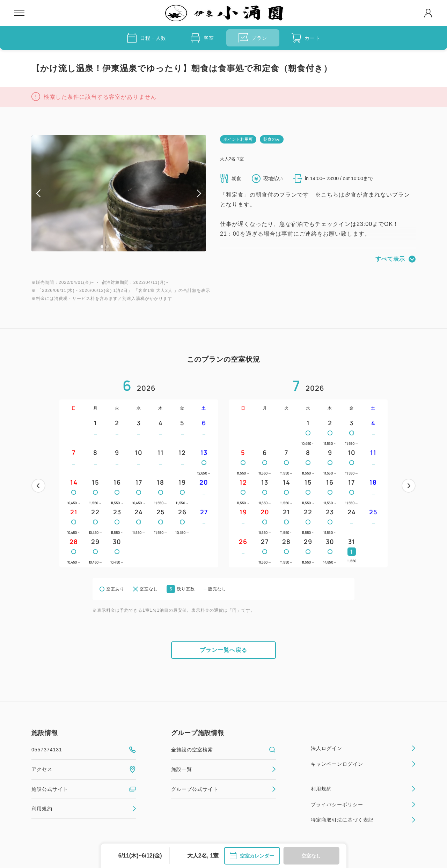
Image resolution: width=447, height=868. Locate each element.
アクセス (84, 769)
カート (306, 38)
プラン (253, 38)
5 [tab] (124, 247)
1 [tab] (102, 247)
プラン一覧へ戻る (223, 650)
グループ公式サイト (223, 789)
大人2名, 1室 (203, 856)
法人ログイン (363, 748)
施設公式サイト (84, 789)
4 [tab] (119, 247)
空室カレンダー (252, 856)
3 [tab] (113, 247)
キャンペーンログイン (363, 764)
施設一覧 (223, 769)
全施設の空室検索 (223, 750)
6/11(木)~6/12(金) (140, 856)
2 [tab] (108, 247)
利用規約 (84, 809)
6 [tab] (130, 247)
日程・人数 (147, 38)
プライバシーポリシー (363, 804)
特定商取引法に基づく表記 (363, 820)
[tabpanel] (119, 193)
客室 (202, 38)
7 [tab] (135, 247)
